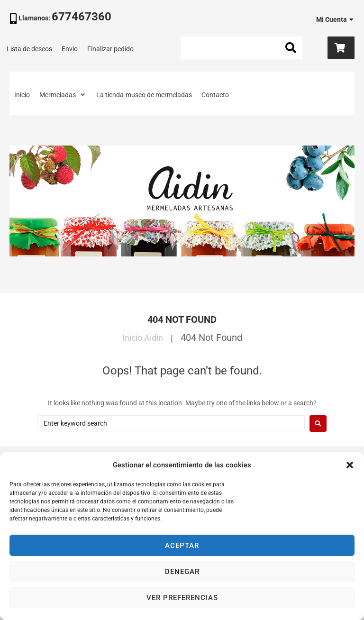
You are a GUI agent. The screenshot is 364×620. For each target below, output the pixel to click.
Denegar (182, 572)
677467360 (82, 17)
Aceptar (182, 546)
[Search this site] (242, 48)
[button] (350, 465)
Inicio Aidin (142, 337)
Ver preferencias (182, 598)
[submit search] (291, 48)
